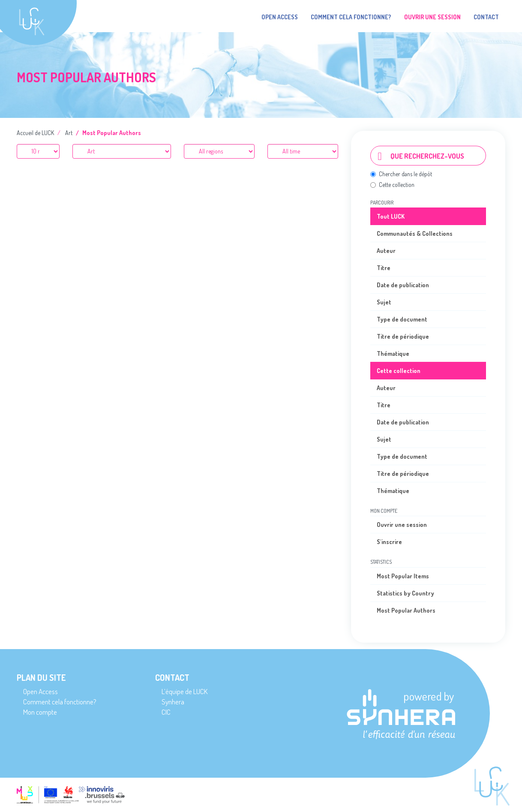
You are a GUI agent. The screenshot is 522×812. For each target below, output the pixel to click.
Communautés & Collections (415, 233)
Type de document (402, 319)
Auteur (386, 251)
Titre (384, 268)
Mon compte (40, 712)
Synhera (173, 702)
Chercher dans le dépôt (401, 174)
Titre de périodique (403, 336)
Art (69, 133)
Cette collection (392, 185)
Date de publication (403, 285)
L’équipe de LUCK (184, 691)
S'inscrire (389, 542)
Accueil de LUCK (35, 133)
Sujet (384, 302)
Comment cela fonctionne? (351, 17)
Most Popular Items (403, 576)
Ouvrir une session (402, 525)
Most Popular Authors (406, 610)
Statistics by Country (405, 593)
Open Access (280, 17)
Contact (486, 17)
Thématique (393, 353)
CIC (166, 712)
